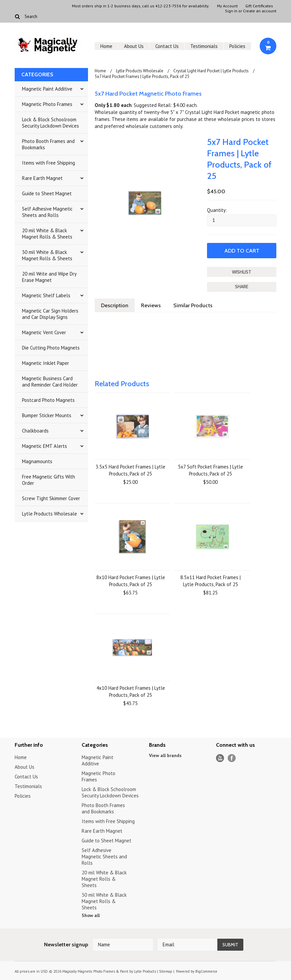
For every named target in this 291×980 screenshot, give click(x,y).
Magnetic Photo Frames (47, 104)
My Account (227, 6)
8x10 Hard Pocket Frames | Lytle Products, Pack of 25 (131, 581)
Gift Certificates (259, 6)
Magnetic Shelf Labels (46, 295)
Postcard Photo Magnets (48, 400)
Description (115, 305)
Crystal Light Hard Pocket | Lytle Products (211, 71)
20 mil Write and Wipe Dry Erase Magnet (49, 277)
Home (106, 46)
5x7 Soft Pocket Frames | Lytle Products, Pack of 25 (210, 470)
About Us (134, 46)
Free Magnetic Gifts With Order (48, 480)
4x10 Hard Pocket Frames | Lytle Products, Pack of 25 (131, 691)
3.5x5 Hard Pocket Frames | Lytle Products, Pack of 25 (130, 470)
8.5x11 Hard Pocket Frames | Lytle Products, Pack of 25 (210, 581)
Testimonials (204, 46)
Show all (91, 915)
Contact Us (167, 46)
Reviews (151, 305)
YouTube (220, 758)
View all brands (165, 755)
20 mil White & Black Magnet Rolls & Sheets (47, 234)
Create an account (260, 11)
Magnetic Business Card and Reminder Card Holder (50, 382)
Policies (237, 46)
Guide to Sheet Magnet (47, 193)
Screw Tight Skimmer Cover (51, 498)
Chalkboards (35, 431)
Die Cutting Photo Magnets (51, 348)
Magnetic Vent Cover (44, 332)
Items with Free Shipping (48, 163)
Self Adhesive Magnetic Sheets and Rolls (47, 212)
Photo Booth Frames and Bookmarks (48, 144)
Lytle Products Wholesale (49, 514)
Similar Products (193, 305)
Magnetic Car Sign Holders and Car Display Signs (50, 314)
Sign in (231, 11)
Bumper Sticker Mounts (47, 415)
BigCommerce (206, 971)
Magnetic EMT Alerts (44, 446)
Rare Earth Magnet (42, 178)
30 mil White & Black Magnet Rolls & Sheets (47, 255)
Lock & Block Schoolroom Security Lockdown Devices (50, 123)
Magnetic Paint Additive (47, 89)
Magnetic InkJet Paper (45, 363)
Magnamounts (37, 461)
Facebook (232, 758)
